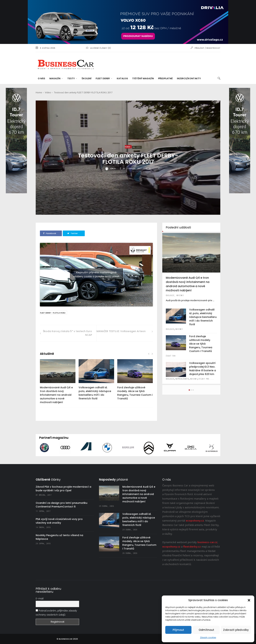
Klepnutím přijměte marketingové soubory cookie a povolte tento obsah (96, 275)
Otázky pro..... (206, 379)
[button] (249, 600)
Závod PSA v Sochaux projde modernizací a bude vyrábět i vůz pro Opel (63, 489)
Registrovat (213, 48)
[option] (58, 383)
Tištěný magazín (143, 78)
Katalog (122, 78)
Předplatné (165, 78)
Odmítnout (206, 630)
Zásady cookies (208, 637)
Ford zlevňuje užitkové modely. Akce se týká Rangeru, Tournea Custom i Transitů (135, 393)
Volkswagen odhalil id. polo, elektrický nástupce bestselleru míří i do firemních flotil (95, 393)
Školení (87, 78)
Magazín (56, 78)
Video (48, 92)
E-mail (40, 599)
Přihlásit (199, 48)
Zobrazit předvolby (236, 630)
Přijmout (178, 630)
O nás (41, 78)
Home (39, 92)
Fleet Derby (104, 78)
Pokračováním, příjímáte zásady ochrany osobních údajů (56, 613)
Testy (72, 78)
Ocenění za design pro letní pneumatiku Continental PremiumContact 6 (62, 505)
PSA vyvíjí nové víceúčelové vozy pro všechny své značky (59, 521)
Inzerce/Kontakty (189, 78)
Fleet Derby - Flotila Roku (53, 313)
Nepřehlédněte (182, 379)
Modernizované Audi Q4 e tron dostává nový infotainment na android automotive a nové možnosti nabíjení (56, 395)
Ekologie (170, 295)
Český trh (171, 356)
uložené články (99, 48)
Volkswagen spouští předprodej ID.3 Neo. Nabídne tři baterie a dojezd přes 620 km (203, 369)
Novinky (180, 295)
